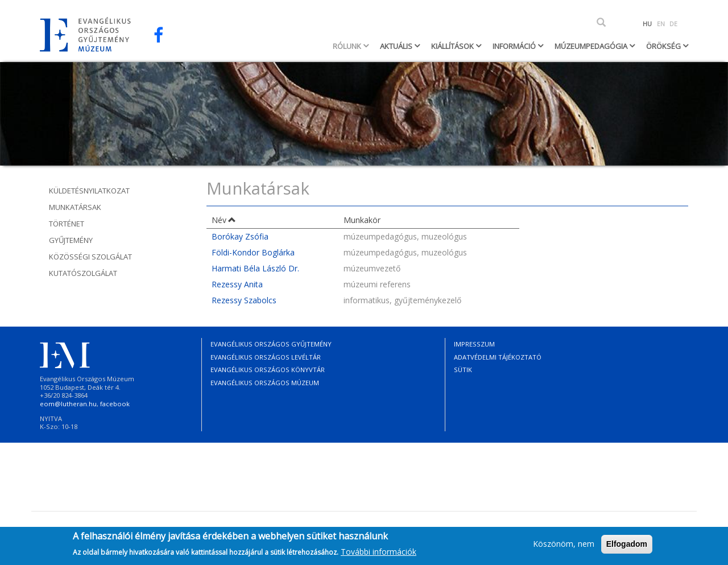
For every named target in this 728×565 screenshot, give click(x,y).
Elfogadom (627, 546)
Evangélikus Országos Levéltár (266, 357)
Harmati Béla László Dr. (255, 268)
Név (224, 220)
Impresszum (474, 344)
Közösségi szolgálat (90, 257)
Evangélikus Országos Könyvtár (268, 370)
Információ (515, 46)
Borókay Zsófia (240, 236)
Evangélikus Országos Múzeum (265, 383)
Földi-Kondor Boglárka (253, 252)
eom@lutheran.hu (68, 404)
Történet (67, 224)
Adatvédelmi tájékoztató (498, 357)
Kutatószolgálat (83, 273)
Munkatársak (75, 207)
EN (661, 24)
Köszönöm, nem (564, 546)
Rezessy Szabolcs (244, 300)
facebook (115, 404)
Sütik (463, 370)
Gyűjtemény (71, 240)
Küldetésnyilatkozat (89, 191)
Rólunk (348, 46)
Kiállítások (453, 46)
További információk (379, 553)
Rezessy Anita (237, 284)
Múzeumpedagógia (592, 46)
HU (647, 24)
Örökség (664, 46)
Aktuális (397, 46)
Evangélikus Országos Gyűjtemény (271, 344)
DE (673, 24)
